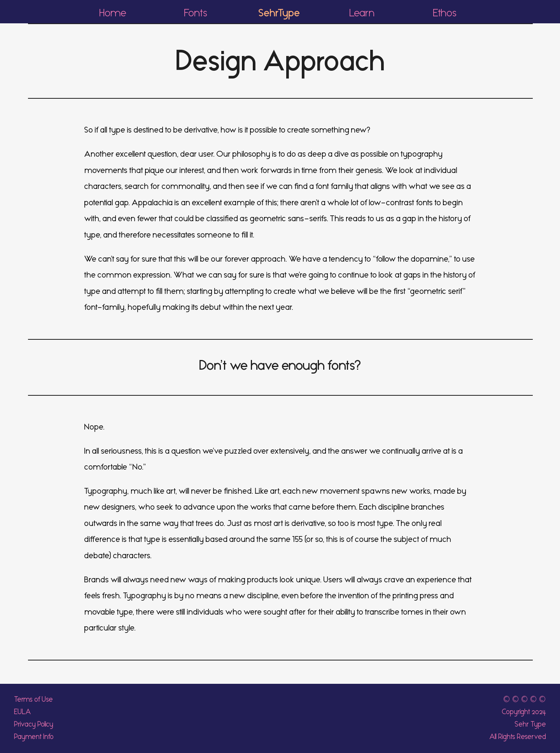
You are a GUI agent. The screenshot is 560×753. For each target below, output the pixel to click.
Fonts (196, 13)
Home (113, 13)
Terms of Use (33, 699)
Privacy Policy (34, 724)
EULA (23, 712)
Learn (362, 13)
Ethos (445, 13)
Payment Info (34, 737)
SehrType (279, 13)
